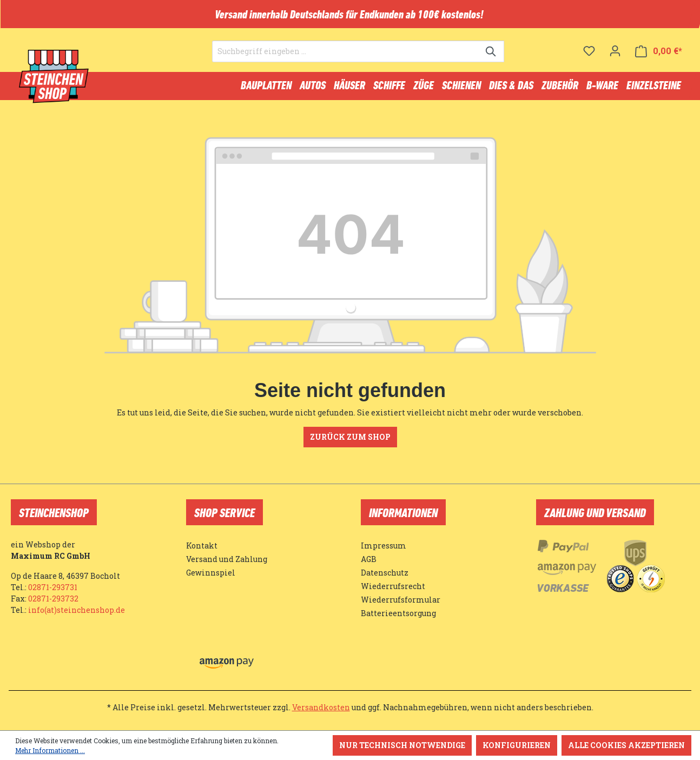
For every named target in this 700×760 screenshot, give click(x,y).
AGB (369, 559)
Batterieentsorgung (398, 613)
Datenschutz (385, 573)
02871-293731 (53, 587)
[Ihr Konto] (615, 57)
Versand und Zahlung (227, 559)
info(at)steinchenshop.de (77, 610)
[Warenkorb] (659, 57)
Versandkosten (321, 707)
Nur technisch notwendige (402, 745)
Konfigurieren (517, 745)
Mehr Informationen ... (50, 750)
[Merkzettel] (589, 57)
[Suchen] (491, 57)
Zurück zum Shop (350, 442)
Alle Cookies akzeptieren (626, 745)
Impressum (384, 546)
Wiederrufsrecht (393, 586)
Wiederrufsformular (401, 600)
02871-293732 (53, 599)
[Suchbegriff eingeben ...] (346, 57)
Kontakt (202, 546)
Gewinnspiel (211, 573)
